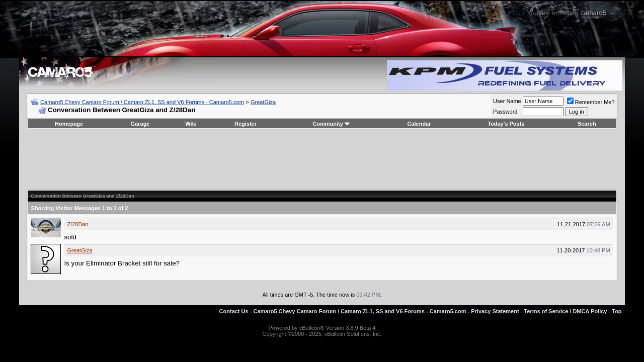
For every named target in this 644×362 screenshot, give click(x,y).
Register (246, 124)
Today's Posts (506, 124)
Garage (140, 124)
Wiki (191, 124)
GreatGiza (263, 102)
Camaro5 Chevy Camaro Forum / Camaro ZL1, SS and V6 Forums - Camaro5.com (142, 102)
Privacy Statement (495, 311)
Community (331, 124)
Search (587, 124)
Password (505, 112)
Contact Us (234, 311)
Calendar (419, 124)
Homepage (69, 124)
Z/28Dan (77, 224)
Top (617, 311)
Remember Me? (591, 102)
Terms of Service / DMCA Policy (565, 311)
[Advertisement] (322, 159)
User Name (507, 101)
